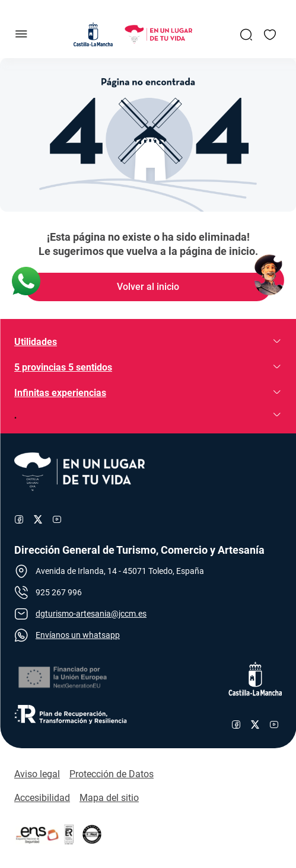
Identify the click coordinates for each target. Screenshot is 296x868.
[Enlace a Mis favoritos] (270, 34)
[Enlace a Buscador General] (246, 34)
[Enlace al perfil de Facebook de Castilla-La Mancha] (236, 725)
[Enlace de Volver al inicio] (148, 287)
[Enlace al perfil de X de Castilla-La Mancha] (255, 725)
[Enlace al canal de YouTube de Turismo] (57, 519)
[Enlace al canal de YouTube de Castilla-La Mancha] (274, 725)
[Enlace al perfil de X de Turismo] (38, 519)
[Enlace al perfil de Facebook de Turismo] (19, 519)
